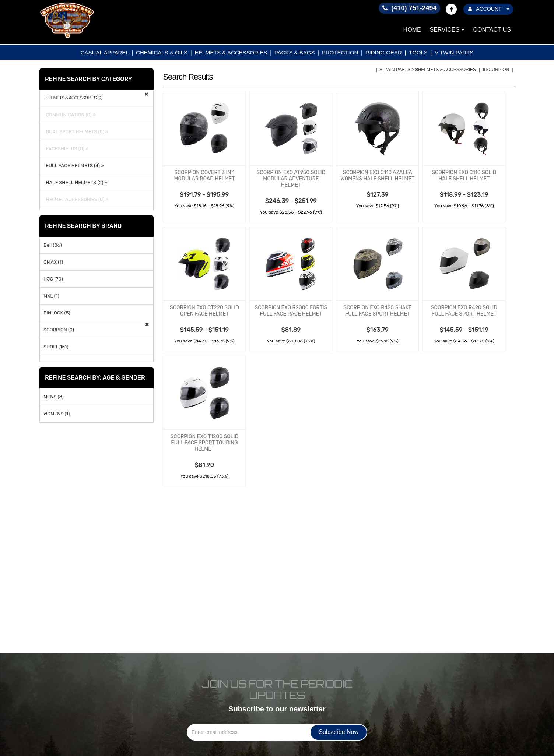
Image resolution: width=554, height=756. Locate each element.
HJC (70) (53, 279)
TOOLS (418, 52)
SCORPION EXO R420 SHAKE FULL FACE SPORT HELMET (377, 311)
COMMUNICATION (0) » (70, 115)
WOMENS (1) (57, 414)
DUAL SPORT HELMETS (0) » (76, 132)
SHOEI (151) (56, 347)
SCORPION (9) (59, 330)
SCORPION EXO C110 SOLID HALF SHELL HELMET (464, 176)
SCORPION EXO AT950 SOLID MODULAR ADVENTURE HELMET (291, 179)
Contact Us (492, 30)
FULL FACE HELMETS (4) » (74, 166)
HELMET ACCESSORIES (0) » (76, 199)
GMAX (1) (53, 262)
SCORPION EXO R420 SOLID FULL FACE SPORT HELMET (464, 311)
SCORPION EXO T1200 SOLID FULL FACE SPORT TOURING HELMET (205, 443)
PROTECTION (340, 52)
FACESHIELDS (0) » (66, 149)
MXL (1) (51, 296)
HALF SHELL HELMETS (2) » (75, 182)
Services (447, 30)
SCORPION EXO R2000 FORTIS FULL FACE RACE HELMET (291, 311)
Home (412, 30)
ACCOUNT (489, 9)
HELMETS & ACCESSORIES (231, 52)
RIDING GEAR (384, 52)
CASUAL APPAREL (105, 52)
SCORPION (496, 70)
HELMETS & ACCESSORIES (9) (74, 98)
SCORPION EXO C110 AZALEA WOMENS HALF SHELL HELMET (378, 176)
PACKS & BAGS (295, 52)
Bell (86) (53, 245)
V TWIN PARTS (454, 52)
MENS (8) (54, 397)
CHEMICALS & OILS (162, 52)
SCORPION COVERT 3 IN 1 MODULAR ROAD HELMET (204, 176)
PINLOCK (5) (57, 313)
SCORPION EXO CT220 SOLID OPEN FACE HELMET (204, 311)
